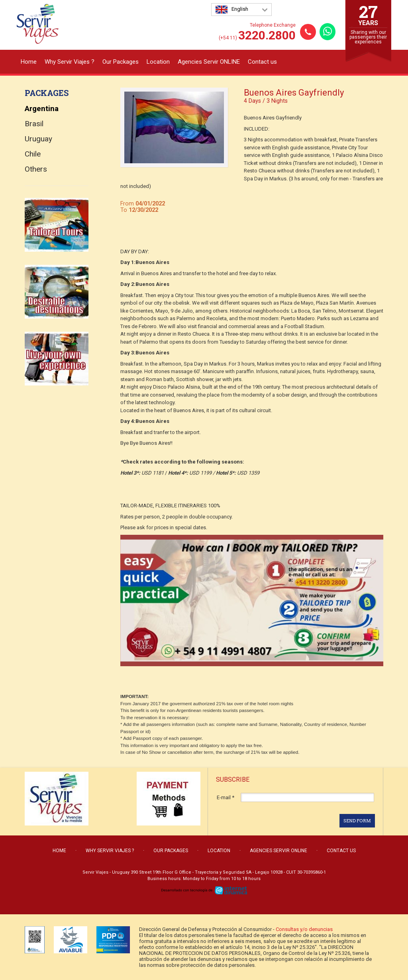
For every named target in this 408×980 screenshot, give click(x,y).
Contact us (262, 62)
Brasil (34, 124)
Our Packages (121, 62)
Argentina (42, 109)
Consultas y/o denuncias (304, 929)
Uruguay (38, 139)
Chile (33, 154)
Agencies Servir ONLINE (209, 62)
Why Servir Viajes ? (70, 62)
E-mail (226, 797)
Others (36, 169)
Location (158, 62)
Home (29, 62)
